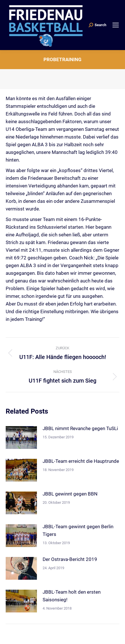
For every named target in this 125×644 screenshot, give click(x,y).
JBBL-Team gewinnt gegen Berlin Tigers (78, 530)
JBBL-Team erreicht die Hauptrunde (81, 461)
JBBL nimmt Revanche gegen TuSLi (80, 428)
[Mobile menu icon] (116, 25)
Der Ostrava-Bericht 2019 (70, 559)
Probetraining (63, 59)
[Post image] (21, 437)
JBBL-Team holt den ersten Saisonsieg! (72, 596)
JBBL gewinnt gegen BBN (70, 494)
